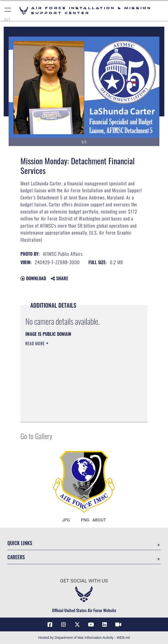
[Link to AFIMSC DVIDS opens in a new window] (118, 624)
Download (33, 278)
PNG (85, 520)
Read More (36, 343)
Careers (16, 557)
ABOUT (99, 520)
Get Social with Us (84, 581)
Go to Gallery (36, 436)
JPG (66, 520)
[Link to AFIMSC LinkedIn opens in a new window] (104, 624)
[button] (8, 11)
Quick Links (20, 543)
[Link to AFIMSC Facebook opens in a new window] (50, 624)
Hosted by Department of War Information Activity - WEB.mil (84, 638)
